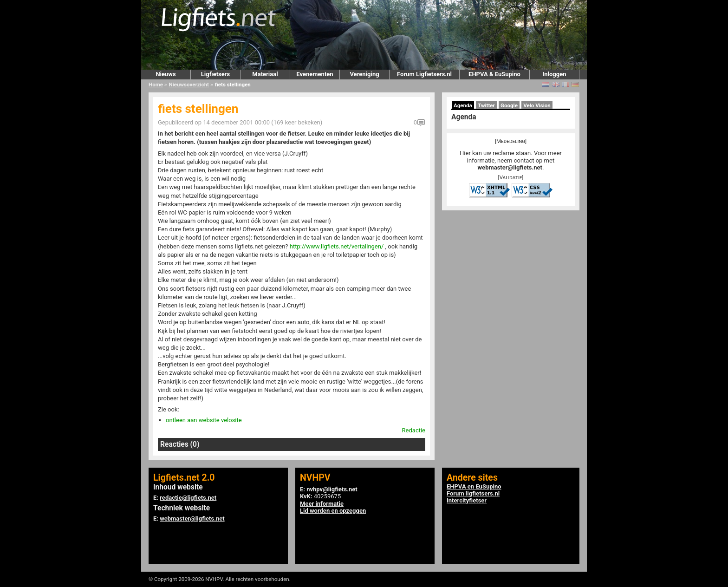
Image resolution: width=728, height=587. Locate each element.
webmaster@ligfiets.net (510, 167)
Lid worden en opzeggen (333, 511)
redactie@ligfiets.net (188, 498)
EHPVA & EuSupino (494, 74)
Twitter (486, 105)
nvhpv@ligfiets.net (332, 489)
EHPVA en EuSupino (474, 486)
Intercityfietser (467, 500)
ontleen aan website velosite (204, 420)
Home (156, 85)
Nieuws (166, 74)
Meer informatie (322, 504)
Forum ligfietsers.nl (473, 493)
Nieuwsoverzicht (189, 85)
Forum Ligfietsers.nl (424, 74)
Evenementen (315, 74)
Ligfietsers (215, 74)
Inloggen (554, 74)
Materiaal (265, 74)
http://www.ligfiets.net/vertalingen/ (337, 246)
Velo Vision (537, 105)
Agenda (463, 105)
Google (509, 105)
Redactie (414, 430)
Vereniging (364, 74)
